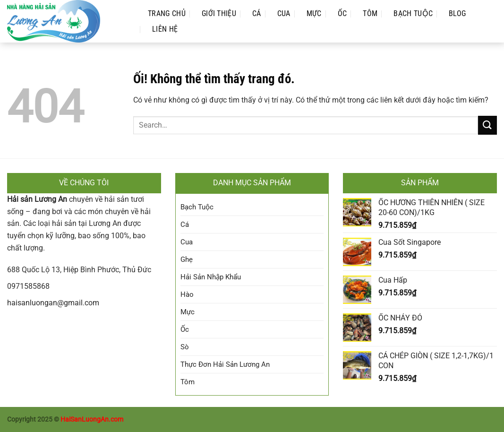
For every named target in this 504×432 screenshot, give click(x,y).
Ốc (342, 13)
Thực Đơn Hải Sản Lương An (225, 364)
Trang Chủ (167, 13)
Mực (314, 13)
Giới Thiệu (219, 13)
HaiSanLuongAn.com (92, 419)
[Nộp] (487, 125)
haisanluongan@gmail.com (53, 303)
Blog (457, 13)
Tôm (370, 13)
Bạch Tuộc (413, 13)
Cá (257, 13)
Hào (187, 294)
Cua (284, 13)
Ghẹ (187, 259)
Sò (185, 347)
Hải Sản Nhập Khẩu (211, 277)
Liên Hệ (165, 29)
